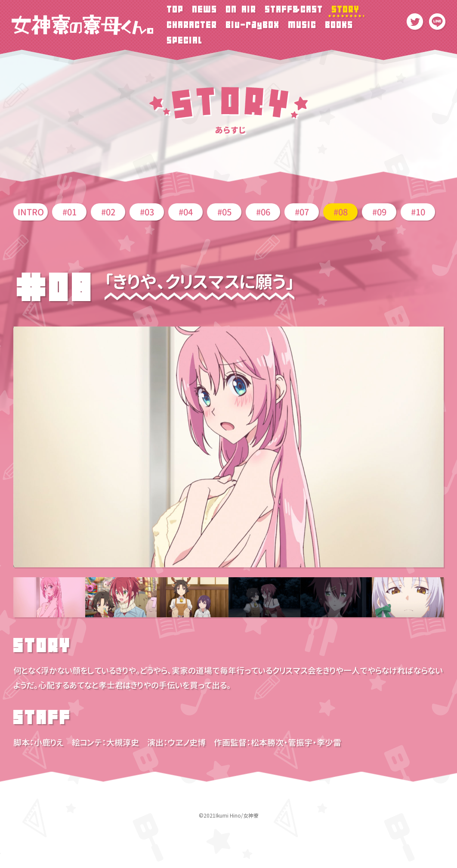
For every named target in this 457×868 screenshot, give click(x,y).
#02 (108, 212)
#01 (69, 212)
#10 (418, 212)
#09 (379, 212)
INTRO (31, 212)
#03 (147, 212)
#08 (341, 212)
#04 (186, 212)
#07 (302, 212)
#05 (224, 212)
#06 (263, 212)
